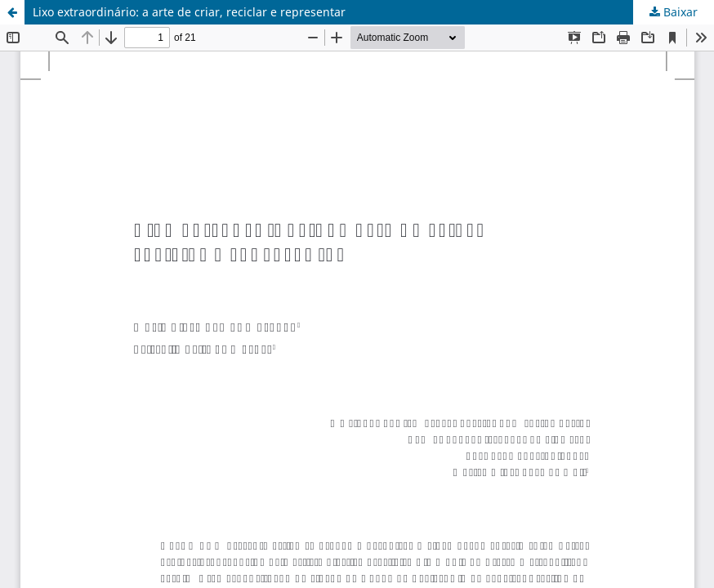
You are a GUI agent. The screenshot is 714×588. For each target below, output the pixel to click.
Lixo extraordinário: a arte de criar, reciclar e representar (189, 12)
